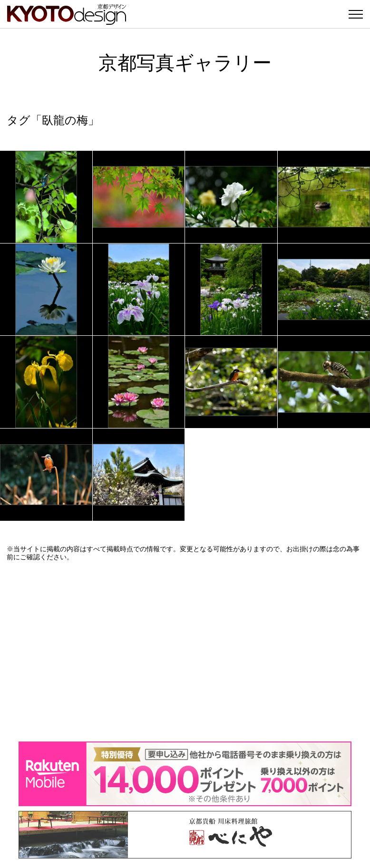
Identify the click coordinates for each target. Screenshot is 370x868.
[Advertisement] (185, 651)
